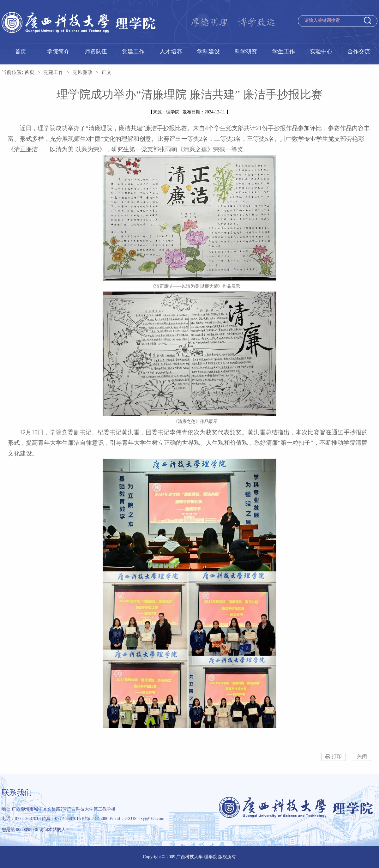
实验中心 (321, 51)
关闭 (362, 756)
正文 (106, 72)
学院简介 (58, 51)
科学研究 (246, 51)
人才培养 (171, 51)
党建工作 (133, 51)
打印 (337, 756)
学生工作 (284, 51)
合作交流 (359, 51)
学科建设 (208, 51)
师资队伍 (96, 51)
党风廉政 (82, 72)
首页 (21, 51)
